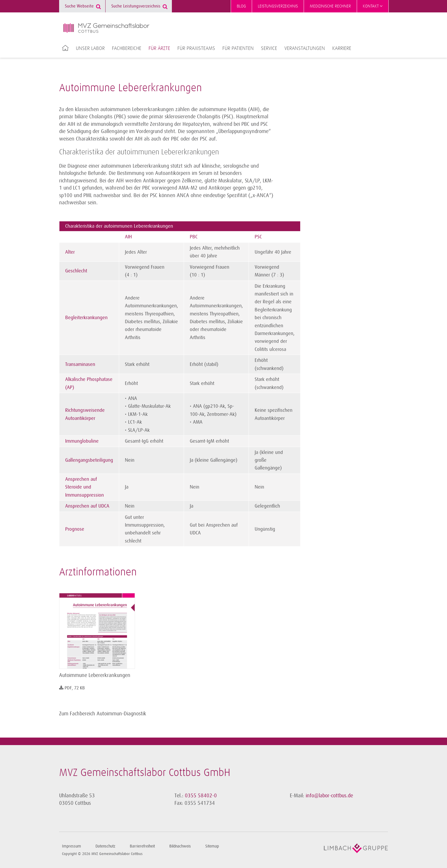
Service (269, 48)
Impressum (72, 846)
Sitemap (212, 846)
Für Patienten (238, 48)
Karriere (342, 48)
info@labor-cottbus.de (329, 796)
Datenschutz (105, 846)
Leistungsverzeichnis (278, 6)
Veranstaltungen (305, 48)
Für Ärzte (159, 48)
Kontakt (373, 6)
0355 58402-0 (201, 796)
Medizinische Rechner (330, 6)
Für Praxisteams (196, 48)
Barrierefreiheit (142, 846)
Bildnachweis (180, 846)
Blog (241, 6)
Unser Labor (90, 48)
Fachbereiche (127, 48)
